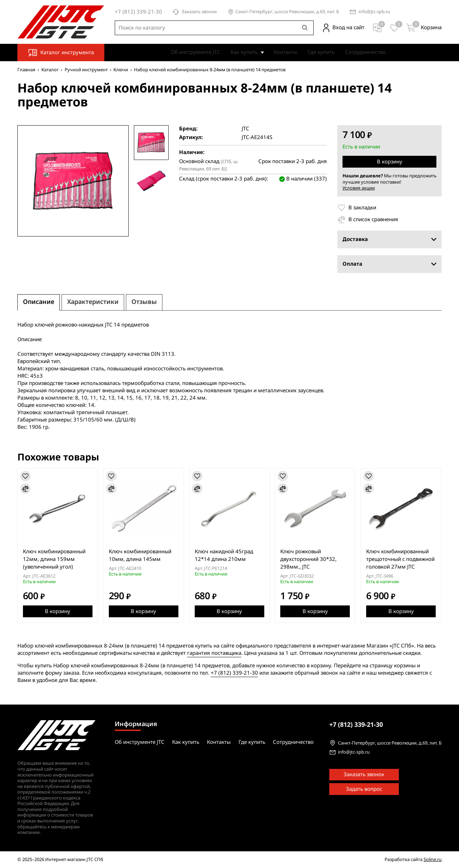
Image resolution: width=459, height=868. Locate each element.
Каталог (50, 70)
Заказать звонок (195, 12)
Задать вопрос (364, 789)
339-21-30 (356, 725)
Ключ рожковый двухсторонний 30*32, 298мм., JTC (309, 559)
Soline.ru (433, 859)
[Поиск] (305, 28)
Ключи (121, 70)
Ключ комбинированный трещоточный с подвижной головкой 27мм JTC (401, 559)
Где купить (321, 52)
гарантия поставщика (214, 653)
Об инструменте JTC (195, 52)
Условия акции (359, 188)
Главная (26, 70)
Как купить (244, 52)
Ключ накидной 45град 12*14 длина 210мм (224, 555)
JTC (245, 129)
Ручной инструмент (86, 70)
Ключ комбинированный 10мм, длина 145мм (140, 555)
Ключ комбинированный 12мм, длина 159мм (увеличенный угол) (54, 559)
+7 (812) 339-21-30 (234, 673)
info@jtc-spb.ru (374, 12)
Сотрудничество (365, 52)
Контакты (285, 52)
